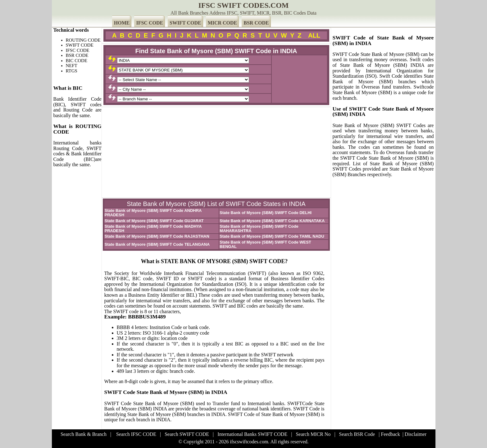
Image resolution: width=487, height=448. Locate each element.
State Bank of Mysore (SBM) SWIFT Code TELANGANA (157, 244)
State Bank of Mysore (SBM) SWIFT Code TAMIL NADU (272, 236)
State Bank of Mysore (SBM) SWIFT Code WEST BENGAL (265, 244)
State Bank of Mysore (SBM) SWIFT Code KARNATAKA (272, 221)
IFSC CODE (150, 23)
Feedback (390, 434)
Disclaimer (416, 434)
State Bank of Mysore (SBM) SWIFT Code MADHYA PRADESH (153, 229)
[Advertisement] (216, 152)
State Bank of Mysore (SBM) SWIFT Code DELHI (266, 213)
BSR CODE (256, 23)
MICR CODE (223, 23)
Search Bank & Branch (84, 434)
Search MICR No (313, 434)
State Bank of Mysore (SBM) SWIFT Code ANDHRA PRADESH (153, 213)
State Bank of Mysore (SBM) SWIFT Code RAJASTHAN (157, 236)
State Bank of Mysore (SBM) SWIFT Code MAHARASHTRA (259, 229)
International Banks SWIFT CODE (252, 434)
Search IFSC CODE (136, 434)
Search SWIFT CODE (187, 434)
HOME (122, 23)
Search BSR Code (357, 434)
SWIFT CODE (185, 23)
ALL (314, 35)
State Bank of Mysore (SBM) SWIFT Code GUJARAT (154, 221)
